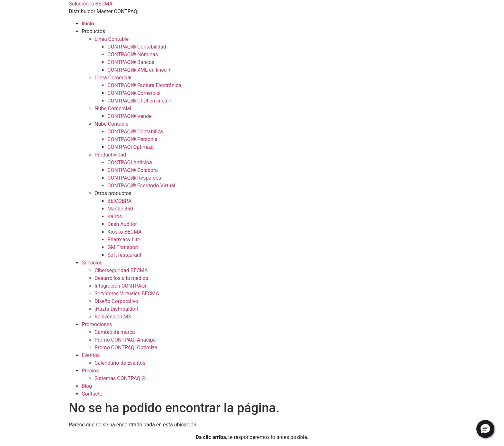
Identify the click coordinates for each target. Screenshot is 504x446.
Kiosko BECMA (125, 232)
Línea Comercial (113, 78)
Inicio (88, 24)
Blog (87, 386)
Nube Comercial (113, 108)
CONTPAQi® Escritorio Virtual (141, 186)
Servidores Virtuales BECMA (127, 294)
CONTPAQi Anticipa (130, 162)
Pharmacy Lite (124, 240)
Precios (90, 371)
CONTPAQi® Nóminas (133, 54)
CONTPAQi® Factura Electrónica (144, 85)
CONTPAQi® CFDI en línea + (139, 101)
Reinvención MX (113, 317)
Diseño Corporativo (116, 301)
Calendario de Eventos (120, 363)
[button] (485, 429)
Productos (93, 31)
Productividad (110, 155)
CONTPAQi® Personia (132, 139)
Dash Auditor (122, 224)
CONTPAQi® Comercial (134, 93)
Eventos (91, 355)
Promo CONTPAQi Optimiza (126, 348)
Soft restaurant (124, 255)
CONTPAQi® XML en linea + (139, 70)
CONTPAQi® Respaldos (134, 178)
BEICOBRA (119, 201)
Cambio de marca (115, 332)
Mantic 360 (120, 209)
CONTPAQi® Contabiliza (135, 132)
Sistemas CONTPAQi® (120, 378)
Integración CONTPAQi (120, 286)
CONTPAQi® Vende (130, 116)
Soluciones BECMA (91, 4)
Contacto (92, 394)
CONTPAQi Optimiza (130, 147)
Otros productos (113, 193)
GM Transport (123, 247)
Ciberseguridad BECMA (121, 270)
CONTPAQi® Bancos (131, 62)
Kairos (115, 216)
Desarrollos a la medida (121, 278)
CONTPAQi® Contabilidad (137, 47)
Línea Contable (112, 39)
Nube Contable (111, 124)
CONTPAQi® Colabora (133, 170)
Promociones (97, 324)
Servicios (92, 263)
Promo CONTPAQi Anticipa (125, 340)
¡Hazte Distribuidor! (116, 309)
